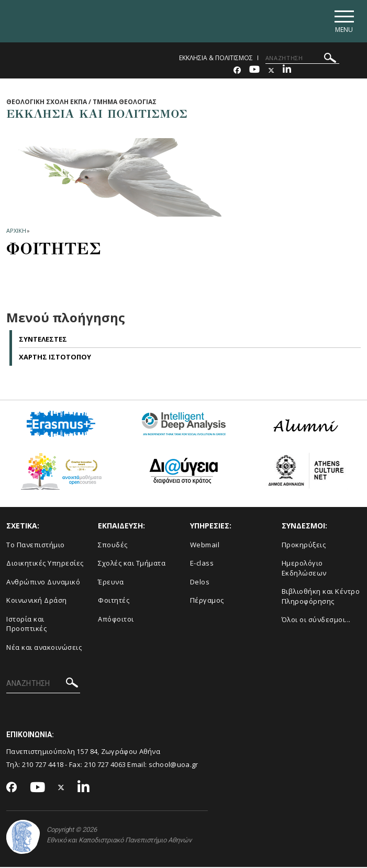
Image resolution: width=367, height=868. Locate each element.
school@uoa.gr (174, 765)
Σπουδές (113, 546)
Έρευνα (111, 583)
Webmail (205, 546)
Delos (200, 583)
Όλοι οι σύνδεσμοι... (316, 621)
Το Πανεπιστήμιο (36, 546)
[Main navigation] (343, 22)
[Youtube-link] (254, 71)
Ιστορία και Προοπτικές (26, 625)
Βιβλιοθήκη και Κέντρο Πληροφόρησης (321, 598)
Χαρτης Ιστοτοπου (55, 358)
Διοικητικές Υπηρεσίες (45, 565)
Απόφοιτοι (116, 620)
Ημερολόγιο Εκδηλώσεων (304, 570)
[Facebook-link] (237, 71)
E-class (202, 565)
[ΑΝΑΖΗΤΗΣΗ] (302, 59)
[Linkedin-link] (287, 71)
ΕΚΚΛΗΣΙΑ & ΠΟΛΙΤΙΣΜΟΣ (216, 59)
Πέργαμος (207, 602)
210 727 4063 (105, 765)
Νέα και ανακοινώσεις (44, 649)
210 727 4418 (43, 765)
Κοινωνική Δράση (37, 602)
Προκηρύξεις (304, 546)
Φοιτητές (114, 602)
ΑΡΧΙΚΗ (16, 232)
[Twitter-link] (271, 71)
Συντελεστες (43, 340)
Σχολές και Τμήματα (132, 565)
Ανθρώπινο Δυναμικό (43, 583)
